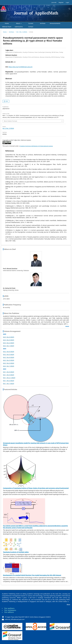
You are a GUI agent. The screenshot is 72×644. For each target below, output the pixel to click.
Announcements (55, 23)
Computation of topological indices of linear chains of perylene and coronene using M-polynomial (36, 488)
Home (7, 23)
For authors (9, 608)
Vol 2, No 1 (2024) (9, 366)
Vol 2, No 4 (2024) (9, 357)
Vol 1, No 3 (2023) (9, 375)
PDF (7, 101)
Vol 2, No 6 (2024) (9, 352)
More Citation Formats (10, 121)
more (67, 326)
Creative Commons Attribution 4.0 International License (36, 146)
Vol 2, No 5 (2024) (9, 354)
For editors (9, 612)
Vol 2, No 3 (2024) (9, 360)
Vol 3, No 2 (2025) (9, 343)
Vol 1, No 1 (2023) (9, 383)
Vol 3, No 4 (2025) (9, 337)
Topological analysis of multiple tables (16, 552)
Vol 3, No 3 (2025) (9, 340)
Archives (43, 23)
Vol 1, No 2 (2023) (9, 381)
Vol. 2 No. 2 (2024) (22, 32)
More (68, 604)
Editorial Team (7, 27)
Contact (31, 27)
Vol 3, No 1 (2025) (9, 346)
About (18, 23)
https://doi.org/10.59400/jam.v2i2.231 (21, 67)
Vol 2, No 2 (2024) (9, 363)
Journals (54, 2)
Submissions (19, 27)
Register (61, 2)
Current (31, 23)
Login (67, 2)
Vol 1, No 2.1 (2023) (9, 378)
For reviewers (10, 610)
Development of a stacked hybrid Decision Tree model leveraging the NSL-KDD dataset (32, 575)
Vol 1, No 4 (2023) (9, 372)
